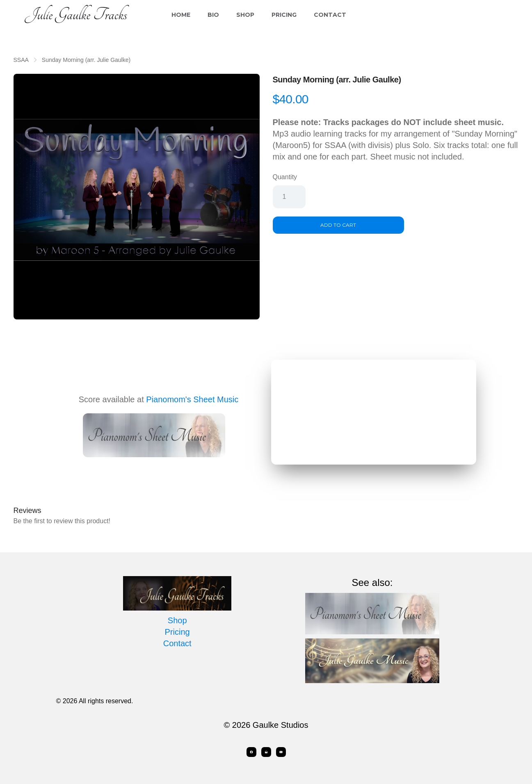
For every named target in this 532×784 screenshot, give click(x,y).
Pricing (284, 15)
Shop (245, 15)
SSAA (21, 60)
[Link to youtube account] (281, 752)
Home (181, 15)
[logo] (76, 15)
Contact (330, 15)
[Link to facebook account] (251, 752)
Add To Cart (338, 225)
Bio (213, 15)
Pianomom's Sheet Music (192, 399)
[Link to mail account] (266, 752)
